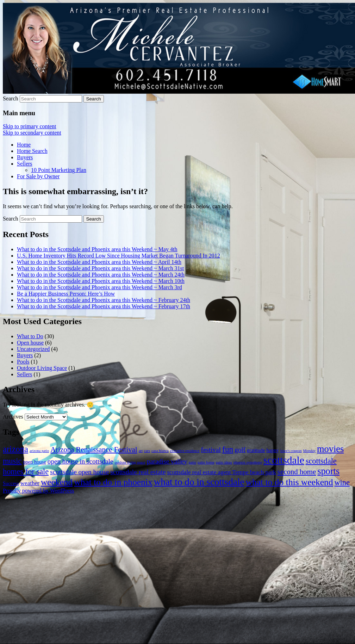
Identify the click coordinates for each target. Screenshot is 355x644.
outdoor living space (130, 462)
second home (297, 472)
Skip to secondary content (32, 133)
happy (272, 450)
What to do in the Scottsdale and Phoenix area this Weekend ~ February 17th (104, 306)
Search (11, 98)
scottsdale (284, 460)
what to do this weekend (289, 482)
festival (211, 450)
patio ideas (224, 462)
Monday (310, 451)
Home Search (32, 151)
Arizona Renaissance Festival (94, 450)
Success (11, 483)
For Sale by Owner (38, 176)
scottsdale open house (79, 472)
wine (342, 482)
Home (24, 145)
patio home (206, 462)
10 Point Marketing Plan (59, 170)
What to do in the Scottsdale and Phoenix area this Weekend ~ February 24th (104, 300)
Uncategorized (33, 349)
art (141, 451)
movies (330, 449)
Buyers (25, 157)
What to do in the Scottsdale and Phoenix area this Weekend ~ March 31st (100, 268)
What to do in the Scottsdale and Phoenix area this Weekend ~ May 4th (97, 249)
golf (240, 450)
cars (147, 451)
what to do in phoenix (113, 482)
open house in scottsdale (80, 461)
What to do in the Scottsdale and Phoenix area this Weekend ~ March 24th (101, 275)
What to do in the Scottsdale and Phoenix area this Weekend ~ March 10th (101, 281)
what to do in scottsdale (199, 482)
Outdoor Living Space (42, 368)
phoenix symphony (248, 462)
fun (228, 449)
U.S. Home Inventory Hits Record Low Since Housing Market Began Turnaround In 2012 (119, 256)
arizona (15, 449)
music (12, 461)
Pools (23, 362)
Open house (30, 343)
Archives (13, 417)
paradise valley (167, 461)
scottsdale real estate (138, 472)
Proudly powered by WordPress (38, 491)
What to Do (30, 336)
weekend (57, 482)
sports (328, 471)
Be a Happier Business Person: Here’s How (66, 294)
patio (192, 462)
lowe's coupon (291, 451)
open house (35, 462)
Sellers (25, 164)
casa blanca (160, 451)
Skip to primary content (30, 126)
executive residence (185, 451)
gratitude (256, 450)
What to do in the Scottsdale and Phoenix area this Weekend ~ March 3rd (99, 287)
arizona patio (39, 451)
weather (30, 483)
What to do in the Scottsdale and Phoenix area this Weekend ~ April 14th (99, 262)
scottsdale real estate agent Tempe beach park (221, 472)
